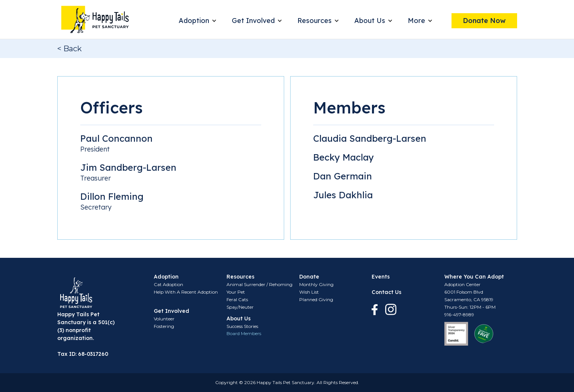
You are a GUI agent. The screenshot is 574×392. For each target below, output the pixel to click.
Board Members (244, 333)
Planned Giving (316, 299)
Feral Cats (237, 299)
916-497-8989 (459, 315)
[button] (198, 21)
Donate (309, 277)
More (416, 21)
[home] (95, 19)
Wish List (309, 292)
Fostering (164, 326)
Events (381, 277)
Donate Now (484, 21)
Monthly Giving (316, 284)
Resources (315, 21)
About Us (370, 21)
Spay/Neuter (240, 307)
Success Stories (242, 326)
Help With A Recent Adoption (186, 292)
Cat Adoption (168, 284)
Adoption (194, 21)
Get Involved (253, 21)
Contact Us (386, 292)
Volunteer (164, 319)
